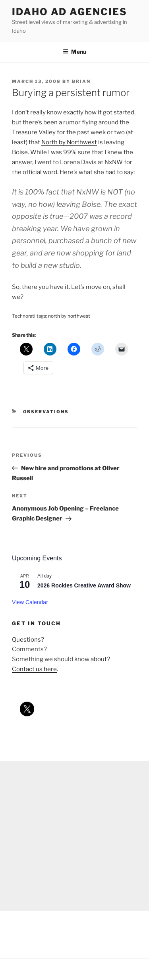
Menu (74, 52)
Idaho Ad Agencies (70, 12)
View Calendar (30, 602)
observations (46, 412)
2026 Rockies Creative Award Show (84, 585)
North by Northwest (69, 142)
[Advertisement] (74, 836)
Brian (81, 81)
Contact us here (34, 669)
